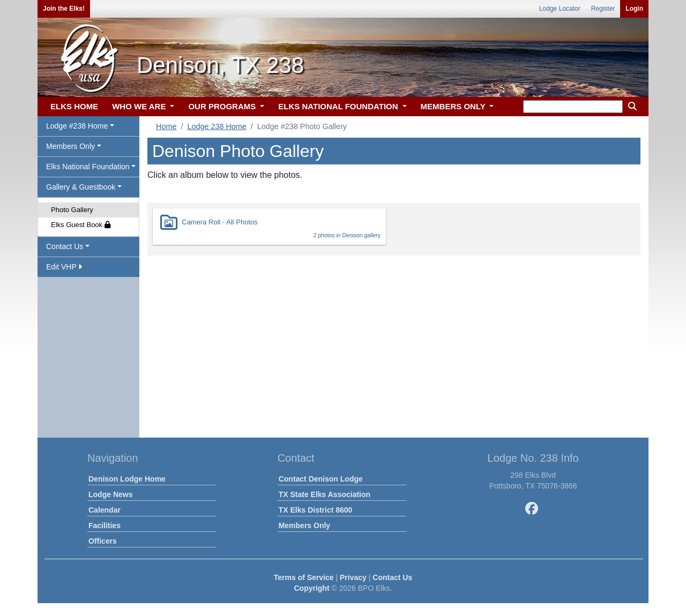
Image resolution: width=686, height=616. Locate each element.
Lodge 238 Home (217, 126)
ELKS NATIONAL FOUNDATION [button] (339, 106)
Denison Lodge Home (127, 479)
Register (603, 9)
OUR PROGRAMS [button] (223, 106)
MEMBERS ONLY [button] (454, 106)
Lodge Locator (560, 9)
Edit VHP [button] (64, 267)
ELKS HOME (74, 106)
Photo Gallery (72, 210)
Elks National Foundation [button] (88, 167)
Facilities (105, 525)
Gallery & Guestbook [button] (81, 187)
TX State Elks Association (325, 494)
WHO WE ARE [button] (140, 106)
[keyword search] (573, 107)
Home (166, 126)
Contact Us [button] (65, 246)
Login (634, 9)
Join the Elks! (64, 9)
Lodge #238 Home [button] (77, 126)
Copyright (311, 588)
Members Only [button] (70, 146)
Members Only (304, 525)
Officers (103, 541)
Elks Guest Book (81, 225)
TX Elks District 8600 (316, 510)
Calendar (105, 510)
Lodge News (110, 494)
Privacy (353, 577)
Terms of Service (304, 577)
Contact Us (392, 577)
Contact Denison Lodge (321, 479)
